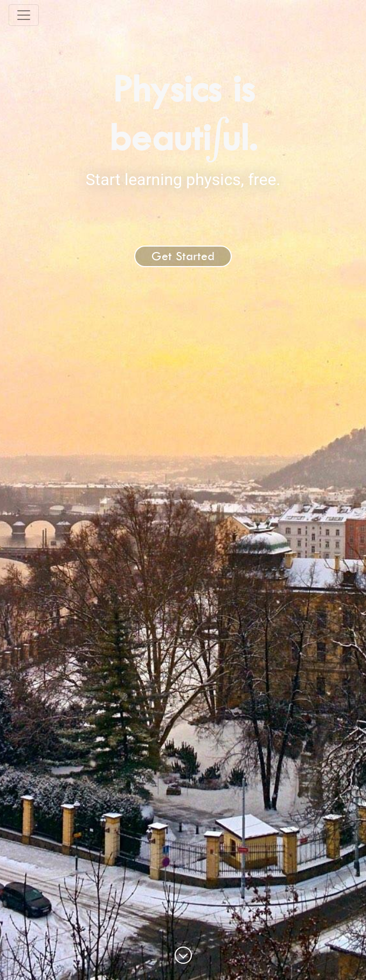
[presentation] (217, 137)
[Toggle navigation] (24, 15)
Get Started (183, 256)
